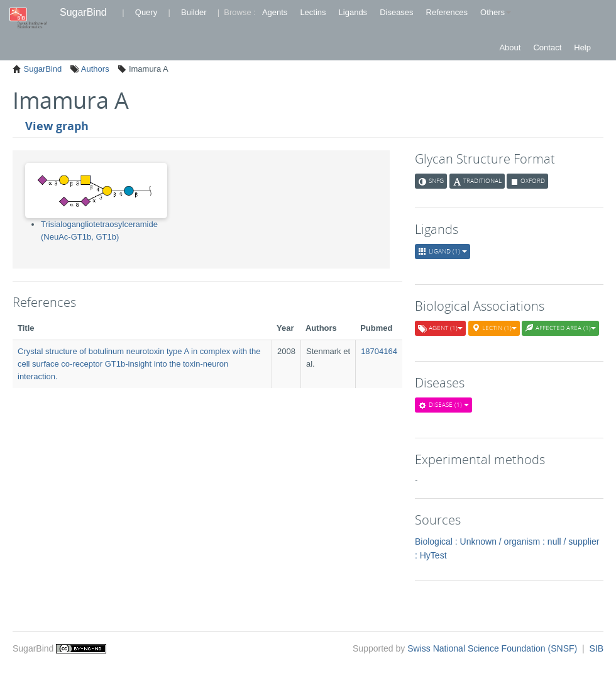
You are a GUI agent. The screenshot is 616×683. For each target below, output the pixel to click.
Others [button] (496, 12)
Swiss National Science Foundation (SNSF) (493, 648)
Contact (547, 47)
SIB (596, 648)
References (447, 12)
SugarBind (83, 12)
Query (146, 12)
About (510, 47)
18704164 (379, 351)
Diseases (396, 12)
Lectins (313, 12)
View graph (57, 126)
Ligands (353, 12)
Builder (194, 12)
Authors (94, 69)
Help (582, 47)
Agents (275, 12)
